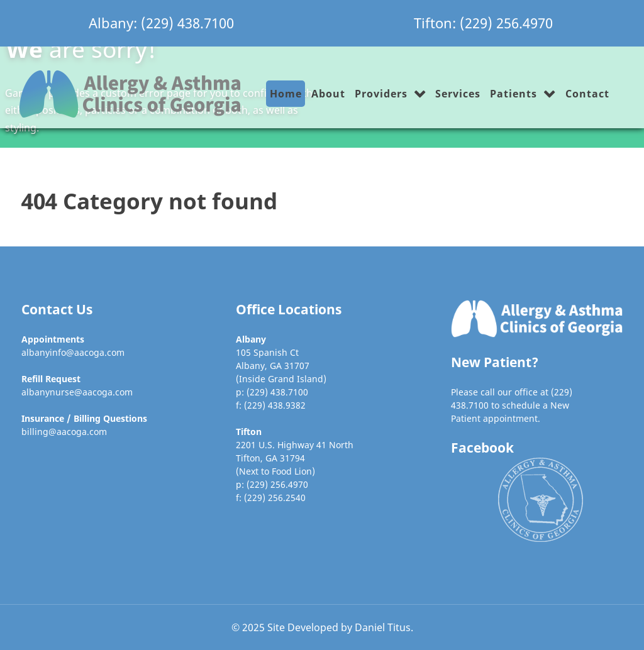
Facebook (482, 448)
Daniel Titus (383, 627)
